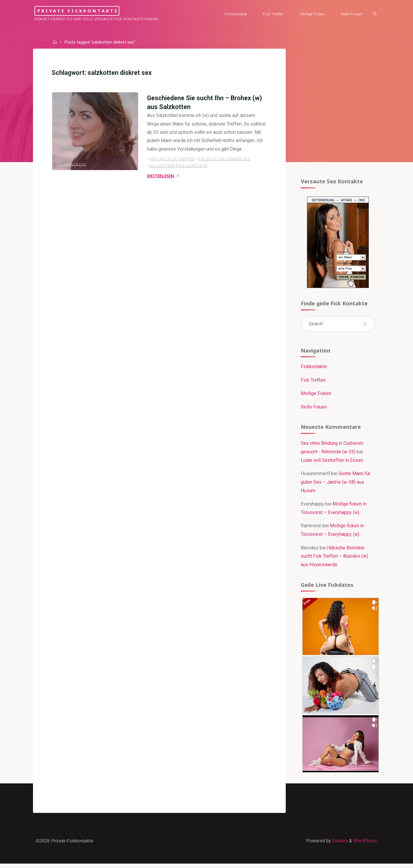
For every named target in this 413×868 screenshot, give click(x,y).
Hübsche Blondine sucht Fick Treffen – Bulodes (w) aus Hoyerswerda (334, 559)
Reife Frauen (314, 409)
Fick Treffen (313, 382)
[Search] (373, 14)
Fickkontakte (72, 164)
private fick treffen (173, 169)
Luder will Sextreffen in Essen (332, 463)
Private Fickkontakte (86, 11)
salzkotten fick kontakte (178, 176)
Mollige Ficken (316, 395)
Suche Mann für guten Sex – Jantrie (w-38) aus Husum (335, 485)
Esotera (339, 845)
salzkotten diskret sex (224, 169)
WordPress (365, 845)
